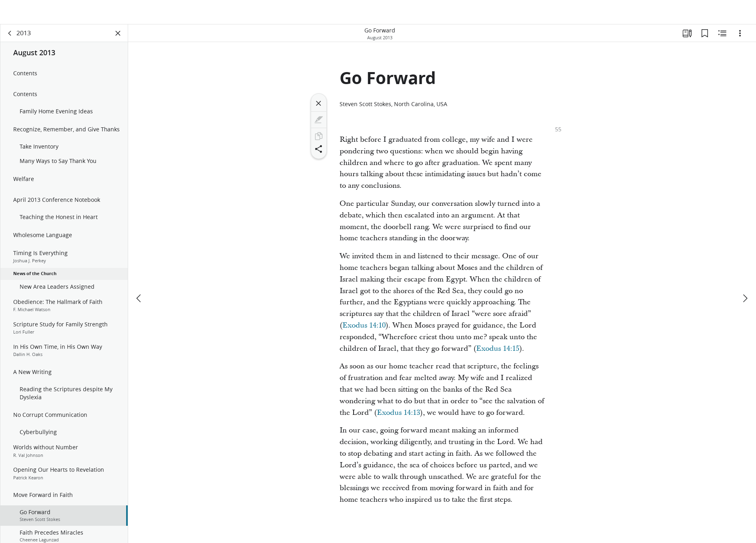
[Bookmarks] (705, 38)
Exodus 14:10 (364, 331)
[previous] (139, 280)
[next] (745, 280)
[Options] (740, 38)
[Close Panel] (118, 38)
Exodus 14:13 (398, 418)
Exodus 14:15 (498, 354)
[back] (10, 38)
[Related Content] (722, 38)
